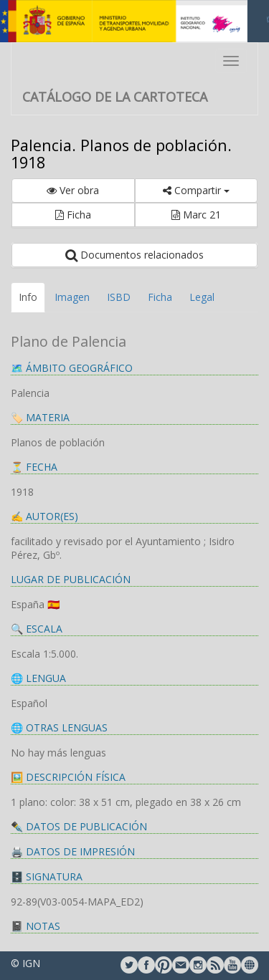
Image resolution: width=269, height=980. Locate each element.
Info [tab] (28, 297)
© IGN (25, 963)
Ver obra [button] (73, 190)
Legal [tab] (202, 297)
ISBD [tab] (119, 297)
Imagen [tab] (72, 297)
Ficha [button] (73, 215)
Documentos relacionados (134, 255)
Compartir (196, 190)
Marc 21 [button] (196, 215)
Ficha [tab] (160, 297)
